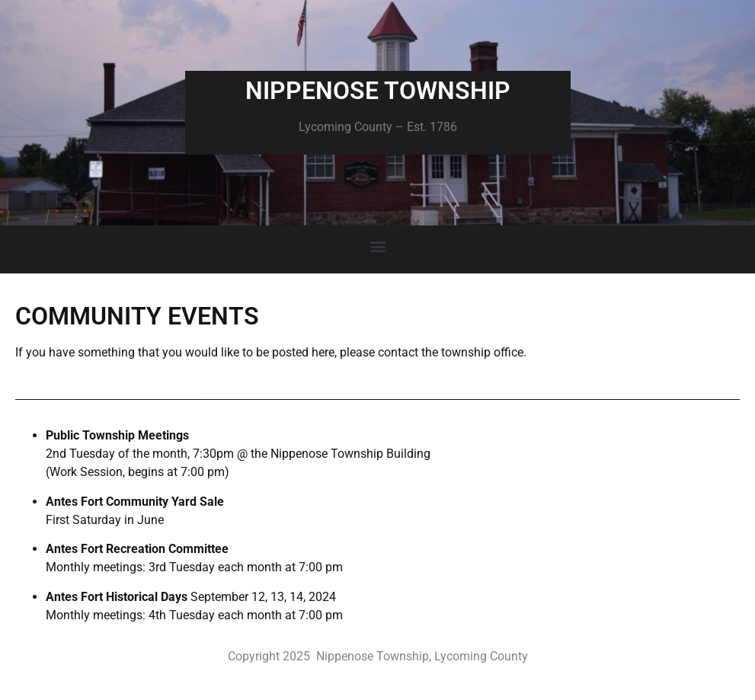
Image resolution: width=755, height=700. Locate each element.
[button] (377, 246)
